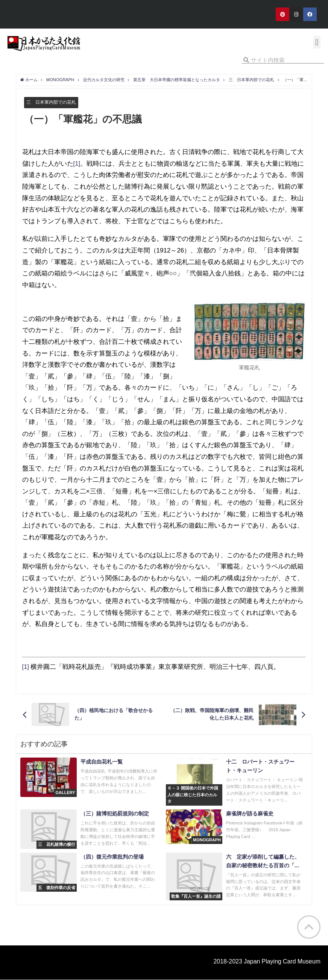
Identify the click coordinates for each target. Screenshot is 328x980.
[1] (77, 163)
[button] (317, 42)
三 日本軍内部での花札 (53, 102)
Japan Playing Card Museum (282, 961)
